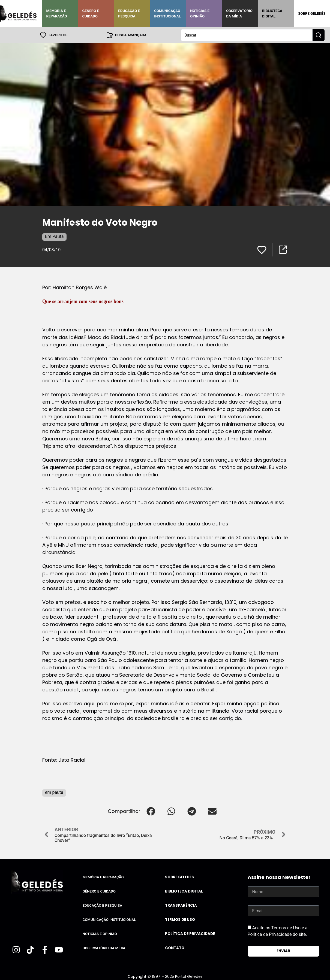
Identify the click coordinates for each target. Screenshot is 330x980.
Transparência (181, 905)
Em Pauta (54, 236)
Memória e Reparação (56, 13)
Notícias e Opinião (200, 13)
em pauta (54, 792)
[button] (151, 811)
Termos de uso (180, 919)
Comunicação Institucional (167, 13)
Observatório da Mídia (239, 13)
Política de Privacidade (190, 934)
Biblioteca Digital (272, 13)
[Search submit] (319, 35)
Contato (175, 948)
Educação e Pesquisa (129, 13)
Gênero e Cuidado (91, 13)
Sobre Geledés (312, 13)
